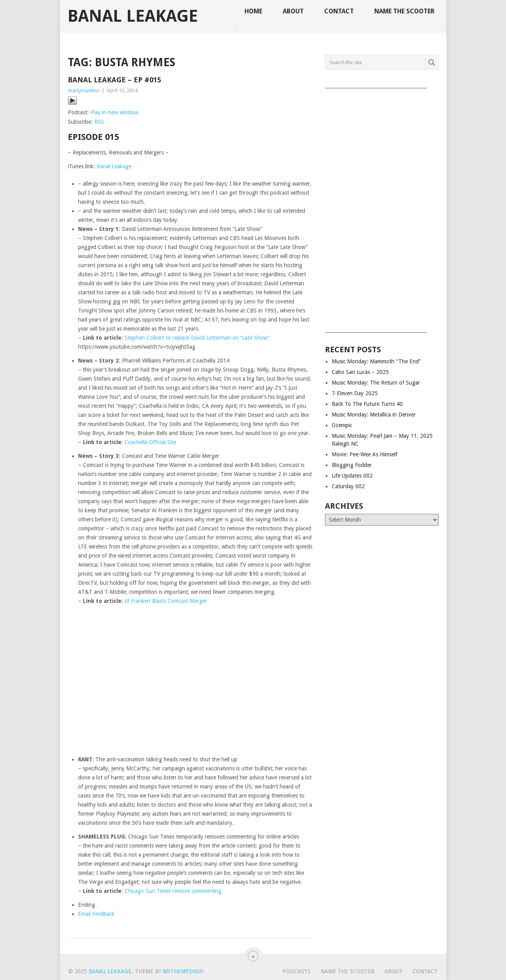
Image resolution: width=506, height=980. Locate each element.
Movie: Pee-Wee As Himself (365, 454)
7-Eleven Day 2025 (355, 393)
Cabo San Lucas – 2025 (360, 372)
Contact (339, 11)
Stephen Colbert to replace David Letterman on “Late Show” (197, 338)
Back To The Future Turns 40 (367, 404)
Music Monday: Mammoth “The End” (376, 361)
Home (253, 11)
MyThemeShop (183, 971)
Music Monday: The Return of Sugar (376, 383)
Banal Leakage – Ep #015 (115, 80)
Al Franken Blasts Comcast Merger (166, 601)
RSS (99, 122)
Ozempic (342, 425)
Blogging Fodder (352, 465)
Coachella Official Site (150, 442)
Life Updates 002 (352, 476)
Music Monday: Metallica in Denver (374, 415)
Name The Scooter (404, 11)
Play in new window (114, 112)
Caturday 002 (348, 486)
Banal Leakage (133, 16)
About (293, 11)
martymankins (84, 90)
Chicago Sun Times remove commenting (173, 891)
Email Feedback (96, 914)
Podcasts (297, 971)
